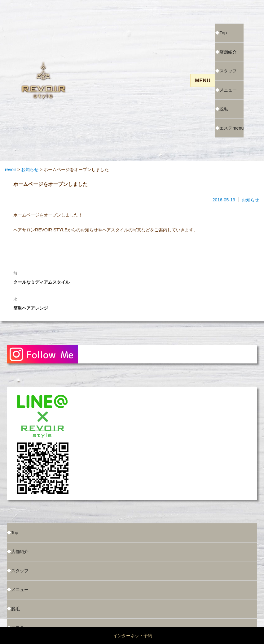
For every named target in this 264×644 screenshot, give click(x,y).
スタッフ (228, 71)
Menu (203, 81)
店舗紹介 (228, 52)
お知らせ (250, 200)
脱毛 (224, 109)
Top (223, 33)
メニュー (228, 90)
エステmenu (231, 128)
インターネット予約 (133, 636)
